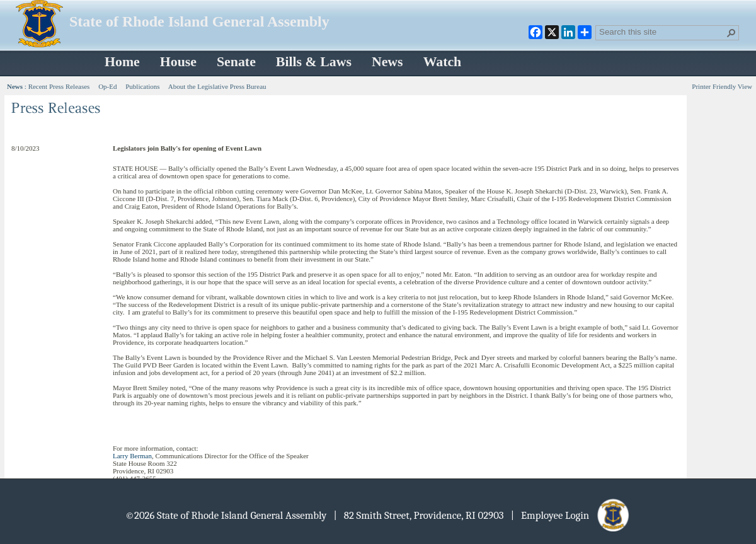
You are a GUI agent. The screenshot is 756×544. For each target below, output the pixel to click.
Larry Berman (132, 456)
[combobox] (662, 32)
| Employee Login (571, 515)
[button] (731, 33)
